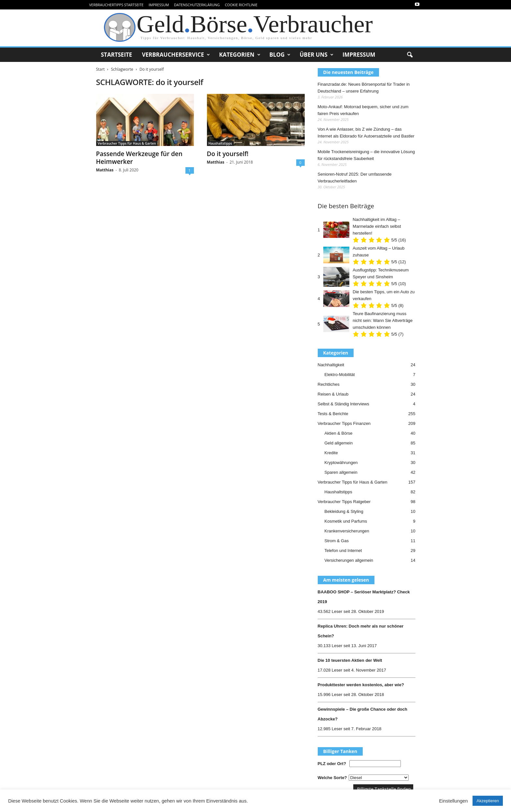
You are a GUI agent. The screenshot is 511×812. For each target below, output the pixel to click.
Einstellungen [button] (453, 801)
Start (101, 69)
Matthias (105, 170)
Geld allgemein (339, 443)
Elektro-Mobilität (340, 375)
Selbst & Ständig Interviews (343, 404)
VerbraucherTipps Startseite (117, 5)
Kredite (331, 453)
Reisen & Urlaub (333, 394)
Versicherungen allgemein (349, 560)
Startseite (117, 55)
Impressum (159, 5)
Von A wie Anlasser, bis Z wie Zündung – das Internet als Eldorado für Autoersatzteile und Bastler (366, 133)
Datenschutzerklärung (197, 5)
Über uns (316, 55)
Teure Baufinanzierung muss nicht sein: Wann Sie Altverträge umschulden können (383, 320)
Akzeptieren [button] (488, 801)
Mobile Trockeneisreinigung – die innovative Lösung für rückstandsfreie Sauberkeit (366, 155)
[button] (410, 55)
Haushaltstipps (220, 143)
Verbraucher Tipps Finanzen (344, 423)
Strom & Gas (337, 541)
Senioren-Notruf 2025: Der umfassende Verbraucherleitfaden (355, 178)
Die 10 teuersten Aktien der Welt (350, 660)
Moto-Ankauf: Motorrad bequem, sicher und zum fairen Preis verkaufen (363, 110)
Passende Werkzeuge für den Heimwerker (139, 158)
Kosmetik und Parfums (346, 521)
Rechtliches (329, 384)
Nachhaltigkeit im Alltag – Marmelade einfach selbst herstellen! (377, 226)
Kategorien (240, 55)
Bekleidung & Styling (344, 511)
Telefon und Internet (343, 551)
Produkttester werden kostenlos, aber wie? (361, 685)
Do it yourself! (228, 154)
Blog (280, 55)
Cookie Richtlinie (241, 5)
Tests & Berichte (333, 414)
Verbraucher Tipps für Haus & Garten (127, 143)
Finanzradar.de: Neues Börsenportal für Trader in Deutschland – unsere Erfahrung (364, 88)
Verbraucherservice (176, 55)
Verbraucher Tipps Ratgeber (344, 502)
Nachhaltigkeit (331, 365)
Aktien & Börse (339, 433)
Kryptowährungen (341, 463)
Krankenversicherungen (347, 531)
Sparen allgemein (341, 472)
